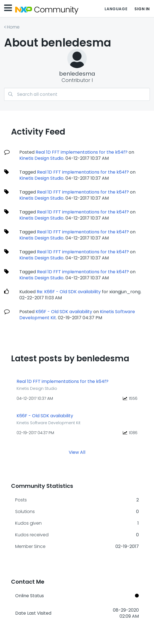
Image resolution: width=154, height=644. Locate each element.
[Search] (77, 94)
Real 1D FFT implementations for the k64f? (82, 152)
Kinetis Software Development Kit (49, 423)
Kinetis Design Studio (41, 158)
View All (77, 452)
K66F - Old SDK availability (64, 312)
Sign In (142, 9)
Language (116, 9)
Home (13, 27)
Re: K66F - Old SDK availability (69, 292)
